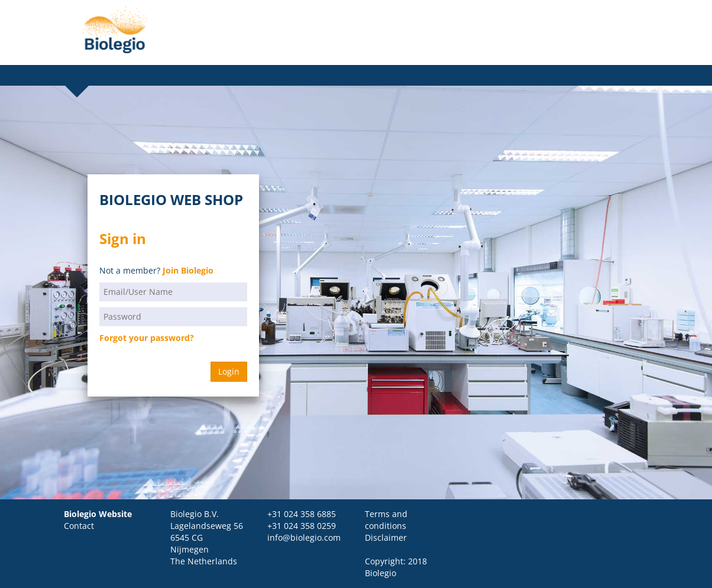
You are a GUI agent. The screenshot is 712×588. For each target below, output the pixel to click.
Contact (79, 526)
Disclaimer (386, 537)
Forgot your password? (147, 338)
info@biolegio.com (304, 537)
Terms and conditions (386, 520)
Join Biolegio (188, 270)
